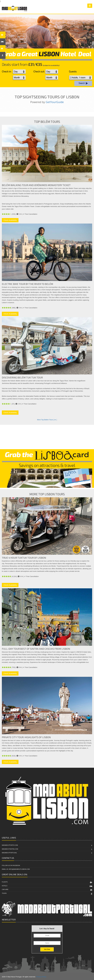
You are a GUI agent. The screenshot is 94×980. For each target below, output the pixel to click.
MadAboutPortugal (9, 853)
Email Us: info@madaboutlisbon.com (16, 869)
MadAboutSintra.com (10, 849)
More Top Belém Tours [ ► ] (47, 420)
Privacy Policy (41, 977)
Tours (4, 893)
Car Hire (5, 889)
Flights (5, 882)
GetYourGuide (55, 102)
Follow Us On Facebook (11, 865)
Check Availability (10, 220)
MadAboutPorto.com (10, 845)
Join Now (47, 949)
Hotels (5, 886)
